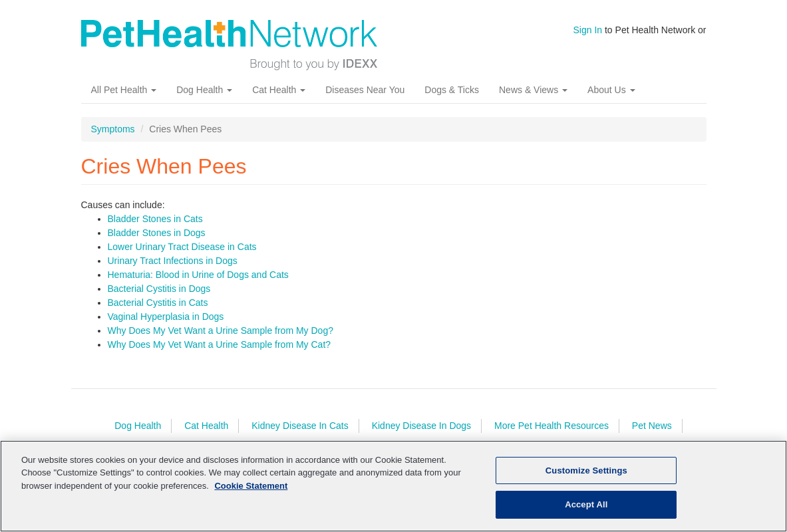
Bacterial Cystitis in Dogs (159, 289)
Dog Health (204, 90)
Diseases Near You (365, 90)
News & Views (533, 90)
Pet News (652, 426)
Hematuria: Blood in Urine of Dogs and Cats (198, 275)
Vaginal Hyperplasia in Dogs (166, 317)
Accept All (586, 504)
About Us (611, 90)
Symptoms (113, 129)
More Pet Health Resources (551, 426)
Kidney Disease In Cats (300, 426)
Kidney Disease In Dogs (421, 426)
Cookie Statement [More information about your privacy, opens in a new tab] (251, 486)
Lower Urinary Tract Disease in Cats (182, 247)
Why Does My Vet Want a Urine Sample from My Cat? (220, 344)
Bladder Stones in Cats (155, 219)
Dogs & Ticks (452, 90)
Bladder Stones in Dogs (157, 233)
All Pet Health (124, 90)
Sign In (588, 30)
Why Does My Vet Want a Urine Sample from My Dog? (221, 331)
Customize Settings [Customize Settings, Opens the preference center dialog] (586, 470)
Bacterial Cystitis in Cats (158, 303)
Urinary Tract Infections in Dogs (173, 261)
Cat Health (279, 90)
